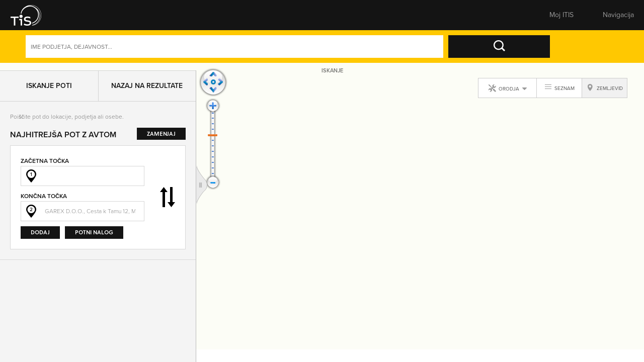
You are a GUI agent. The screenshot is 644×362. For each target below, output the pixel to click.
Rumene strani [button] (85, 18)
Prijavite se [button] (556, 18)
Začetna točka (45, 166)
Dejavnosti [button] (598, 54)
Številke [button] (225, 18)
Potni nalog (94, 238)
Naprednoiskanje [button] (532, 54)
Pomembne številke (435, 18)
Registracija (611, 18)
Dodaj (40, 238)
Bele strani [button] (155, 18)
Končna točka (44, 202)
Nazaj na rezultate (147, 91)
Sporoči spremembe (365, 18)
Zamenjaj (168, 203)
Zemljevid (295, 18)
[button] (28, 18)
